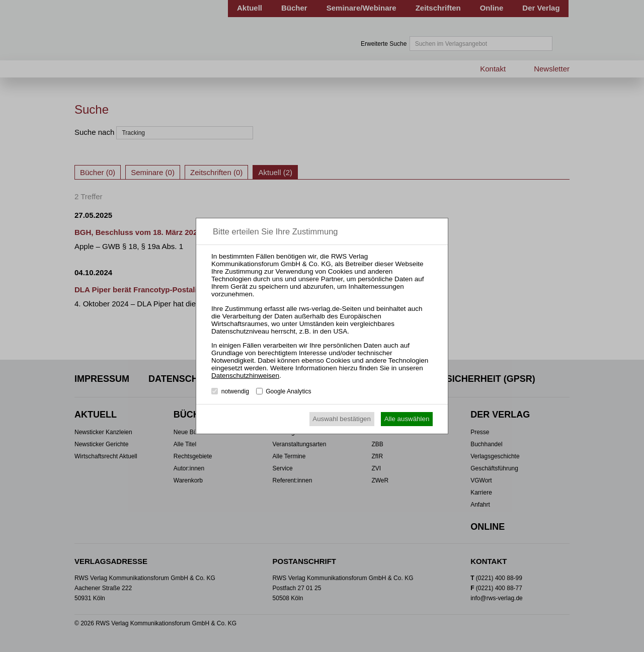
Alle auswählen (407, 419)
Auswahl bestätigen (342, 419)
